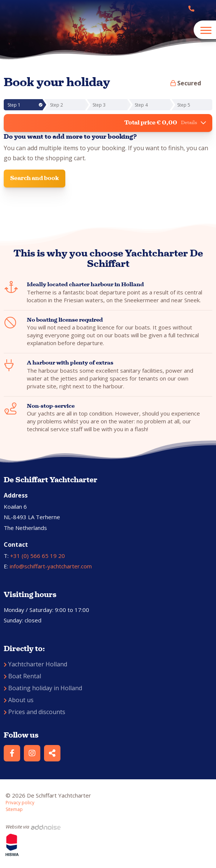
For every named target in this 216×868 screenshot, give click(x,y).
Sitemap (14, 809)
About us (19, 700)
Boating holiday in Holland (43, 688)
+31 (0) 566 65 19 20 (37, 556)
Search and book (35, 178)
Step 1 (25, 105)
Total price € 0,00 (165, 122)
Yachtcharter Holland (35, 664)
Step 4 (141, 105)
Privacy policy (20, 803)
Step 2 (57, 105)
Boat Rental (22, 676)
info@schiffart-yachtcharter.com (51, 566)
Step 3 (99, 105)
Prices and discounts (35, 712)
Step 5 (184, 105)
